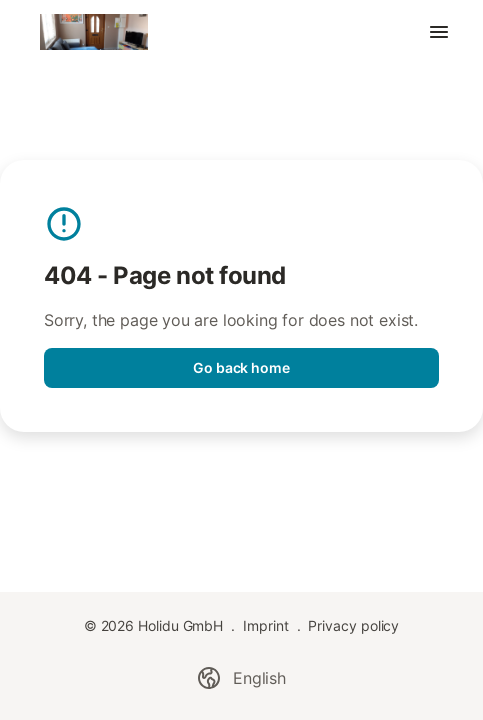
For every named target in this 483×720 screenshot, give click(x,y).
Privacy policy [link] (353, 625)
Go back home (241, 367)
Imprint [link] (265, 625)
